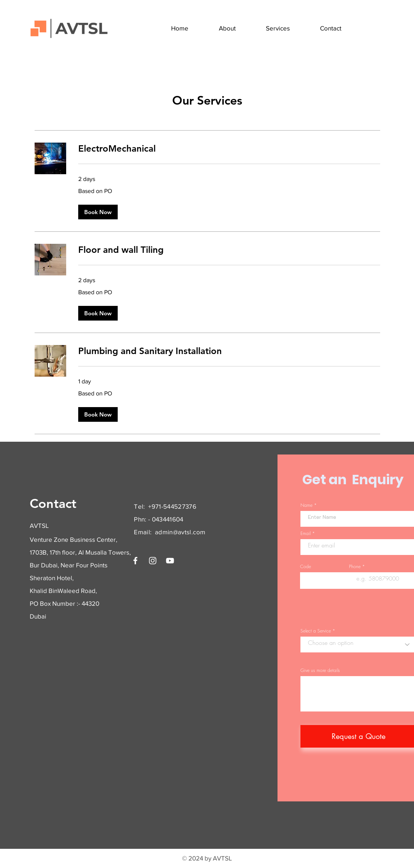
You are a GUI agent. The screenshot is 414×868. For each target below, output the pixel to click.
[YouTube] (170, 561)
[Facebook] (135, 561)
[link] (229, 149)
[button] (98, 212)
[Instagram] (153, 561)
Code (306, 567)
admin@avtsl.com (180, 532)
